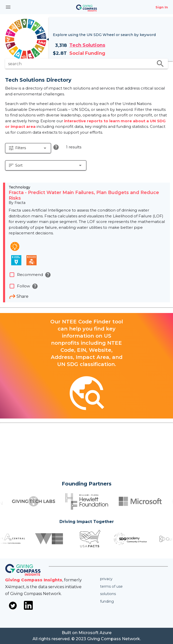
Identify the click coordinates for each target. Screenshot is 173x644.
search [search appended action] (160, 64)
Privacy (106, 579)
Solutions (108, 594)
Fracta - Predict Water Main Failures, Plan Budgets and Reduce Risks (84, 195)
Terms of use (111, 586)
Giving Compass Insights (34, 580)
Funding (107, 601)
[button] (28, 148)
